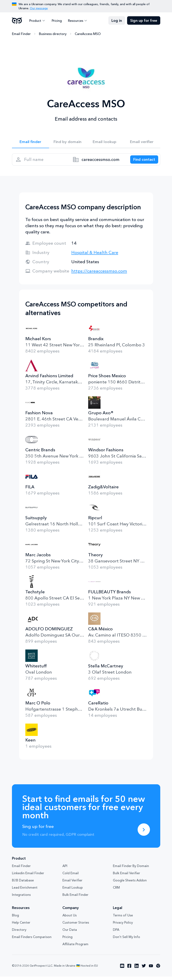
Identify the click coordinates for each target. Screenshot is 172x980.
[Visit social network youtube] (151, 969)
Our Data (70, 933)
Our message (39, 8)
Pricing (56, 21)
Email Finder (21, 34)
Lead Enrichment (25, 891)
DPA (116, 933)
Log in (117, 21)
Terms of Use (123, 919)
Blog (15, 919)
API (65, 869)
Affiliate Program (75, 947)
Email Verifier (72, 884)
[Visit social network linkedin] (137, 969)
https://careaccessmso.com (99, 274)
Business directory (53, 34)
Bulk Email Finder (75, 898)
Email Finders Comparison (32, 940)
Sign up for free (144, 21)
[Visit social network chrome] (158, 969)
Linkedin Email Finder (28, 876)
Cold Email (71, 876)
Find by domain (68, 142)
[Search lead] (142, 162)
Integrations (21, 898)
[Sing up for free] (144, 833)
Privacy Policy (123, 926)
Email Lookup (73, 891)
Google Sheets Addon (130, 884)
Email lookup (105, 142)
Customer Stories (76, 926)
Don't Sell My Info (126, 940)
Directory (19, 933)
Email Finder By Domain (131, 869)
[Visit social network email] (122, 969)
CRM (116, 891)
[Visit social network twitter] (144, 969)
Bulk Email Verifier (126, 876)
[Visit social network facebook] (129, 969)
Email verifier (142, 142)
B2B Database (23, 884)
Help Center (21, 926)
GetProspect (17, 21)
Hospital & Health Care (95, 256)
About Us (70, 919)
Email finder (30, 142)
